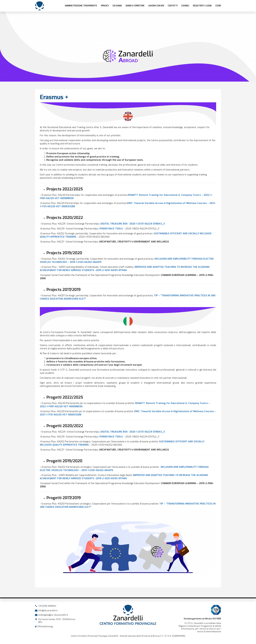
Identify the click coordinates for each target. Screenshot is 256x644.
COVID (218, 6)
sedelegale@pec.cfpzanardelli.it (53, 615)
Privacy (105, 6)
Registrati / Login (202, 6)
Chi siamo (117, 6)
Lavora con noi (156, 6)
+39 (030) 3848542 (47, 606)
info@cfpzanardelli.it (48, 611)
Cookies (185, 6)
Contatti (173, 6)
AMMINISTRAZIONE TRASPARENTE (81, 6)
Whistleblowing (45, 627)
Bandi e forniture (135, 6)
